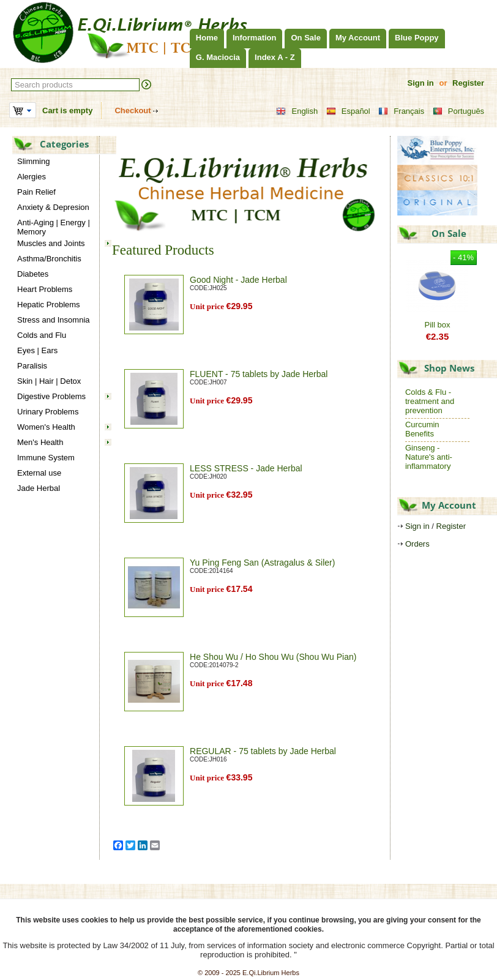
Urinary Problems (48, 412)
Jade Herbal (39, 488)
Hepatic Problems (49, 305)
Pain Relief (36, 192)
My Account (358, 38)
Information (255, 38)
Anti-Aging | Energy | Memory (54, 227)
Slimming (33, 161)
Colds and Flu (42, 335)
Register (468, 83)
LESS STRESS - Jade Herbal (246, 468)
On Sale (305, 38)
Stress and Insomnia (54, 320)
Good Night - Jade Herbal (238, 280)
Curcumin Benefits (422, 429)
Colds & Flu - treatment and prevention (430, 401)
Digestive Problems (51, 396)
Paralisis (32, 366)
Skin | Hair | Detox (49, 381)
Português (458, 111)
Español (348, 111)
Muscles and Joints (51, 243)
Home (207, 38)
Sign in (420, 83)
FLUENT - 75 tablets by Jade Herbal (259, 374)
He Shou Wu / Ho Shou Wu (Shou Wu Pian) (273, 657)
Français (401, 111)
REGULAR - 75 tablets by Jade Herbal (263, 751)
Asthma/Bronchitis (49, 259)
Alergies (32, 177)
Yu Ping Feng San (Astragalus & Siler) (262, 563)
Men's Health (40, 442)
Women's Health (46, 427)
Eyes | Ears (37, 350)
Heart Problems (45, 289)
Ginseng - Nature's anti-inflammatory (429, 457)
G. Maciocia (218, 57)
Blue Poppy (417, 38)
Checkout (133, 110)
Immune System (46, 458)
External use (39, 473)
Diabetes (33, 274)
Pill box (438, 325)
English (297, 111)
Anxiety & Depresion (53, 207)
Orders (417, 544)
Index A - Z (275, 57)
